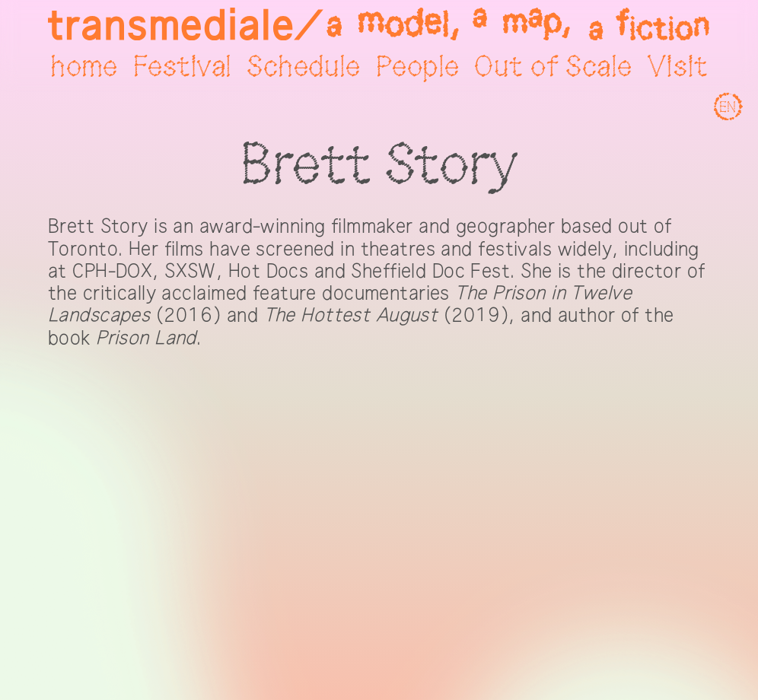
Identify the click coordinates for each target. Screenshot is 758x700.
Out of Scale (553, 68)
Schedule (303, 68)
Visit (678, 68)
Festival (182, 68)
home (84, 68)
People (418, 68)
